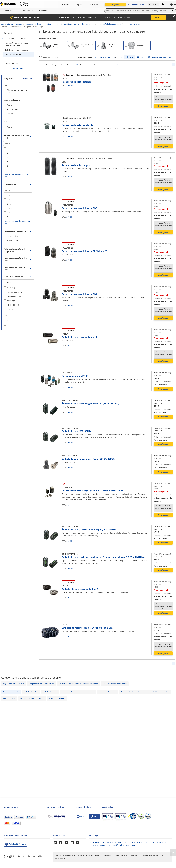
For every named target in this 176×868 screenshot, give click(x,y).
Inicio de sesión (136, 4)
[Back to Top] (173, 852)
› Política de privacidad (133, 842)
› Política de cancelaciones (155, 842)
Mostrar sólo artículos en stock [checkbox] (18, 91)
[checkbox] (18, 105)
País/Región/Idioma (17, 844)
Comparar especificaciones (161, 57)
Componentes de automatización (38, 24)
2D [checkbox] (8, 320)
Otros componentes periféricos (32, 698)
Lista (131, 57)
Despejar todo (27, 78)
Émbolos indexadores (108, 692)
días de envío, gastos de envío (104, 57)
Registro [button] (115, 4)
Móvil (81, 817)
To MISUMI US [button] (158, 17)
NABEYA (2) (11, 301)
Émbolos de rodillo (12, 59)
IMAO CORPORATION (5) (16, 292)
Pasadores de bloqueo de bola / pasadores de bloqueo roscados (145, 692)
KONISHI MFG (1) (13, 305)
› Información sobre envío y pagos (122, 845)
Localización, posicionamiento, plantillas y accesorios (74, 24)
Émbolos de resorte (132, 24)
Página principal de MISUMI (12, 24)
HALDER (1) (11, 309)
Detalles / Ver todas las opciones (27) (17, 222)
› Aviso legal (94, 842)
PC (93, 817)
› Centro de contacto (97, 845)
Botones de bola (9, 698)
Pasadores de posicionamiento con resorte (78, 692)
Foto (142, 57)
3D (71, 85)
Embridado (141, 46)
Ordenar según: (86, 65)
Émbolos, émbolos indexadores (109, 24)
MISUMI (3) (11, 288)
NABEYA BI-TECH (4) (14, 296)
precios (119, 57)
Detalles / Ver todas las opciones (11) (17, 175)
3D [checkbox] (8, 325)
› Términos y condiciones (111, 842)
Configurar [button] (163, 106)
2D (68, 85)
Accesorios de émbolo (57, 698)
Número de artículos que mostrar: (52, 65)
